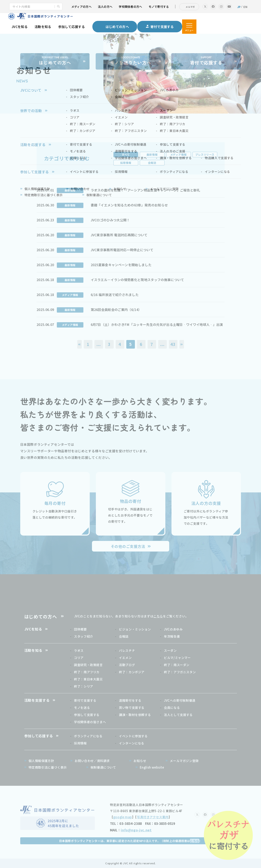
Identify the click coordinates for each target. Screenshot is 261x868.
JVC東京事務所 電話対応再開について (119, 235)
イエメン (125, 658)
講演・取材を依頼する (135, 715)
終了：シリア (84, 686)
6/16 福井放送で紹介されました (115, 295)
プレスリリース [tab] (205, 155)
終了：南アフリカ (87, 672)
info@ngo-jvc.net (136, 830)
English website (152, 767)
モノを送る (82, 708)
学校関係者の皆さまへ (90, 722)
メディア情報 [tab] (178, 155)
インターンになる (132, 743)
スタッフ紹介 (84, 636)
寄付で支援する (85, 700)
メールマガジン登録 (184, 761)
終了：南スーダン (177, 665)
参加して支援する (87, 715)
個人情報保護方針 (41, 761)
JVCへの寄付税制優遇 (180, 700)
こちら (158, 616)
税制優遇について (103, 767)
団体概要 (80, 629)
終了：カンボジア (132, 672)
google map (123, 817)
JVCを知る (20, 27)
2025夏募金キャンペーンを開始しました (121, 265)
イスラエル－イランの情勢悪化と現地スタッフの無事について (137, 280)
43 (173, 344)
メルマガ (190, 7)
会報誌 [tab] (152, 163)
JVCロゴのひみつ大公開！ (110, 220)
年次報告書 (172, 636)
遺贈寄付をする (130, 700)
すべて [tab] (126, 155)
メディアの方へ (81, 7)
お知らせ (140, 761)
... (99, 344)
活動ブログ (127, 665)
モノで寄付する (159, 7)
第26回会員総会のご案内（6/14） (116, 310)
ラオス (79, 650)
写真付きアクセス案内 (153, 817)
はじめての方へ (41, 616)
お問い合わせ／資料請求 (92, 761)
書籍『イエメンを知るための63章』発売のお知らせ (129, 205)
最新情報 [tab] (152, 155)
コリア (79, 658)
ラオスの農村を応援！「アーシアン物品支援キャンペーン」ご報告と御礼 (146, 190)
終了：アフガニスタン (180, 672)
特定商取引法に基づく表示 (48, 767)
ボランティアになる (88, 736)
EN (245, 7)
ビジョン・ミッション (135, 629)
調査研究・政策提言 (88, 665)
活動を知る (43, 27)
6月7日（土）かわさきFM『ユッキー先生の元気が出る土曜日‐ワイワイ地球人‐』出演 (157, 324)
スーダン (170, 650)
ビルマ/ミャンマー (177, 658)
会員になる (172, 708)
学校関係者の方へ (130, 7)
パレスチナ (127, 650)
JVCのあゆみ (173, 629)
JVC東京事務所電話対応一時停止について (122, 250)
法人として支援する (178, 715)
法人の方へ (105, 7)
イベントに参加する (133, 736)
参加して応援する (72, 27)
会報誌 (124, 636)
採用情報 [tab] (126, 163)
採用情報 (80, 743)
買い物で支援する (132, 708)
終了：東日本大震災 (88, 679)
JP (239, 7)
